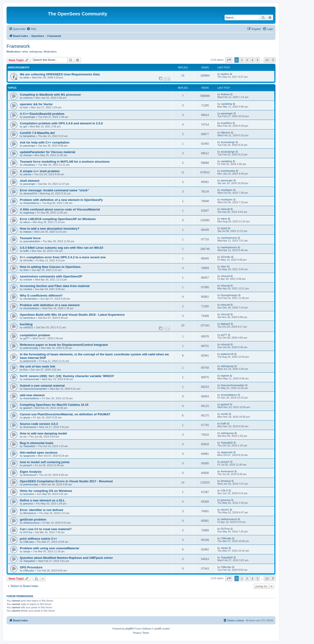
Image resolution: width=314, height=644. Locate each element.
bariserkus (29, 318)
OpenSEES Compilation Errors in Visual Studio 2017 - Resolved (66, 481)
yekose (27, 174)
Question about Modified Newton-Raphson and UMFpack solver (66, 558)
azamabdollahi (32, 241)
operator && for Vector (36, 104)
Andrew (225, 94)
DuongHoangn (229, 295)
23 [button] (267, 60)
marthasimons (229, 238)
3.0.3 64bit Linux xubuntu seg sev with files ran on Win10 (62, 248)
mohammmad (31, 379)
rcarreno (28, 98)
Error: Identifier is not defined (41, 510)
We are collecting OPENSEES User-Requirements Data (60, 74)
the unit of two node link (38, 366)
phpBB (129, 629)
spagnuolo (29, 456)
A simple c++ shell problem (40, 171)
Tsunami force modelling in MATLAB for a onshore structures (65, 162)
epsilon (225, 74)
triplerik (225, 376)
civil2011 (28, 327)
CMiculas (29, 542)
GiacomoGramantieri (35, 389)
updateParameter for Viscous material (48, 152)
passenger (29, 117)
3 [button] (247, 60)
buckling (26, 324)
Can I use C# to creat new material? (46, 529)
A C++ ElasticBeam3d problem (42, 114)
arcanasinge (228, 142)
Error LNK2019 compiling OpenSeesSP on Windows (58, 219)
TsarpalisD (29, 446)
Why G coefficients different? (41, 296)
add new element (32, 395)
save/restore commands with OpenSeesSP (51, 276)
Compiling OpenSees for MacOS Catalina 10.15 (54, 405)
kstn (26, 107)
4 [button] (252, 60)
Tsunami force (30, 238)
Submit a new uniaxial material (42, 386)
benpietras (29, 136)
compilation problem (35, 335)
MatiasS (226, 324)
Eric (26, 370)
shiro (26, 270)
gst (25, 126)
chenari (28, 155)
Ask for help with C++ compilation (45, 142)
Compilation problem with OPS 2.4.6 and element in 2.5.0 (61, 123)
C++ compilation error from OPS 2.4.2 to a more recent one (63, 257)
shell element (30, 181)
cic (25, 437)
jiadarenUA (30, 361)
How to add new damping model (43, 433)
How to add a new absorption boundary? (50, 229)
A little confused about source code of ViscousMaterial (60, 209)
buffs (26, 251)
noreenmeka (228, 171)
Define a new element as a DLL (42, 500)
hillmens (226, 133)
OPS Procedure (31, 567)
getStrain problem (33, 520)
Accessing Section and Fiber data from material (55, 286)
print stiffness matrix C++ (38, 539)
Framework (18, 46)
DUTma (28, 532)
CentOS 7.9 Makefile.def (37, 133)
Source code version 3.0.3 (39, 424)
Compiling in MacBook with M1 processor (50, 95)
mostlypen (227, 190)
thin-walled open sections (39, 453)
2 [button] (242, 60)
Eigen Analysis (31, 472)
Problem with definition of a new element (50, 305)
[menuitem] (31, 29)
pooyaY (28, 465)
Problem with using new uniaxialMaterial (49, 548)
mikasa (27, 232)
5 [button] (258, 60)
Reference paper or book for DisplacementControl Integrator (64, 345)
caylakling (226, 104)
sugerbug (29, 213)
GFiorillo (28, 260)
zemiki (224, 414)
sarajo (27, 551)
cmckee (28, 280)
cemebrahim (30, 299)
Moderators (50, 52)
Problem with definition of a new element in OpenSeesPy (61, 200)
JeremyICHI (30, 193)
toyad (224, 228)
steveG (225, 510)
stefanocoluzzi (32, 523)
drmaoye (226, 481)
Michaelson (30, 513)
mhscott (225, 209)
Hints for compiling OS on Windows (46, 491)
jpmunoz (28, 504)
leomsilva (29, 494)
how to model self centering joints (45, 462)
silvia (25, 52)
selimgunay (36, 52)
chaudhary (29, 165)
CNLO (224, 490)
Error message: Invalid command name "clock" (54, 190)
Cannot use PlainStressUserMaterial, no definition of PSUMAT (65, 414)
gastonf (28, 408)
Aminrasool (30, 427)
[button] (229, 60)
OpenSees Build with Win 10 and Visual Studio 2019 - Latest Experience (72, 315)
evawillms (226, 123)
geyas (27, 417)
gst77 (26, 338)
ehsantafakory (31, 203)
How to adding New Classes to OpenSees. (51, 267)
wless (27, 222)
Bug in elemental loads (37, 443)
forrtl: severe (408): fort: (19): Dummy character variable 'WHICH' (67, 376)
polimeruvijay (31, 348)
